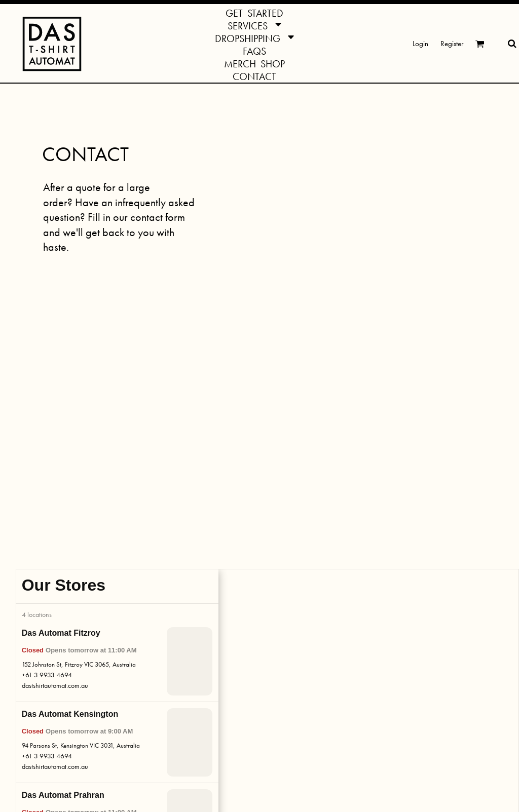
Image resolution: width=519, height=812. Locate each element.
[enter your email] (411, 694)
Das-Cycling (285, 725)
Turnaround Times (193, 662)
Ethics (174, 754)
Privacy (176, 780)
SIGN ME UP (399, 722)
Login (420, 44)
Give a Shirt (83, 718)
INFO (175, 619)
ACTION (282, 619)
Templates (181, 701)
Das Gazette (285, 711)
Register (452, 44)
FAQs (174, 649)
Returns (177, 728)
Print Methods (187, 675)
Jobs (172, 741)
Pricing (176, 714)
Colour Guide (186, 688)
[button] (254, 25)
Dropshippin (83, 665)
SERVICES (82, 619)
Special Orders (88, 704)
